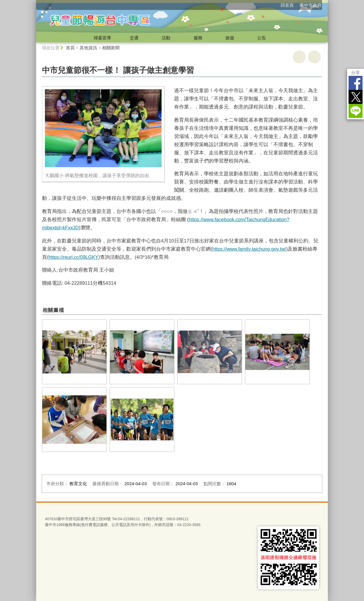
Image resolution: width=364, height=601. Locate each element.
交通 (134, 38)
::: (34, 2)
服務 (198, 38)
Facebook (356, 83)
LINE (356, 111)
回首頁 (287, 5)
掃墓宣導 (102, 38)
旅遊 (230, 38)
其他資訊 (88, 48)
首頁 (70, 48)
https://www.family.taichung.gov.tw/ (249, 249)
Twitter (356, 97)
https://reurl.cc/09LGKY (74, 257)
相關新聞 (111, 48)
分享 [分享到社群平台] (356, 72)
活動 (166, 38)
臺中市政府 (310, 5)
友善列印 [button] (299, 57)
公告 (262, 38)
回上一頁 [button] (314, 57)
